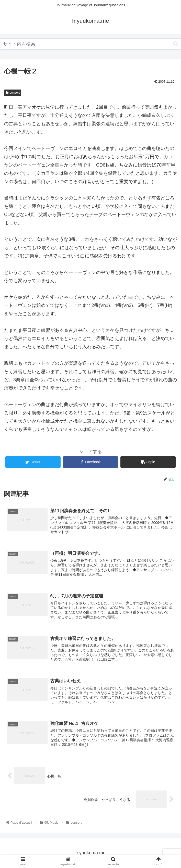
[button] (176, 44)
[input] (90, 44)
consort (13, 93)
